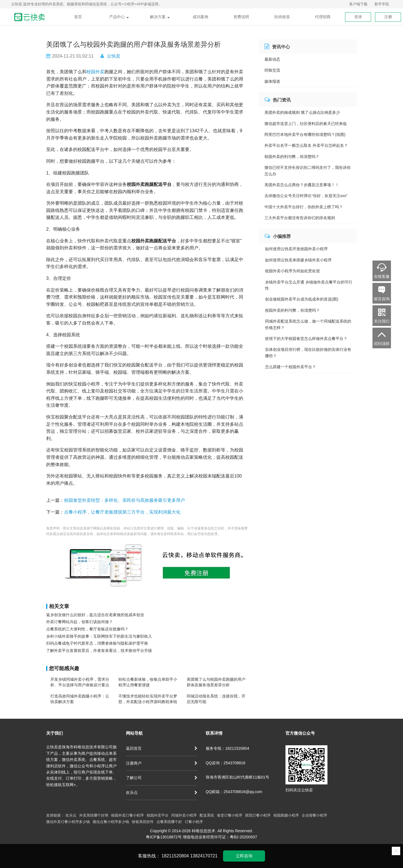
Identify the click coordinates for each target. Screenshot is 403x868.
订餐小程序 (194, 822)
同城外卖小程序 (184, 815)
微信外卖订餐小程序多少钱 (68, 822)
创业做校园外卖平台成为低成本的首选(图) (302, 299)
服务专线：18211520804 (228, 748)
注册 (388, 17)
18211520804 (175, 856)
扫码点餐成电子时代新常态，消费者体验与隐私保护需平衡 (97, 643)
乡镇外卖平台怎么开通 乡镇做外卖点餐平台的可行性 (309, 285)
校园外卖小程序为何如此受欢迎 (292, 271)
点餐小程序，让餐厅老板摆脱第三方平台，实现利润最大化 (122, 512)
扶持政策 (282, 17)
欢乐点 (162, 793)
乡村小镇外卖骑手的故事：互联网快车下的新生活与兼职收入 (99, 636)
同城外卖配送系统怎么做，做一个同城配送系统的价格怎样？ (308, 324)
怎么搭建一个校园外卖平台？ (290, 367)
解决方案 (160, 17)
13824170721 (204, 856)
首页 (78, 17)
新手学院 (382, 4)
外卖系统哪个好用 (94, 815)
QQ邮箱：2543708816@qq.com (234, 792)
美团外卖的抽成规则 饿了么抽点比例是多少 (302, 112)
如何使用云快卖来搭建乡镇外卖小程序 (298, 260)
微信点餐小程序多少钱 (111, 822)
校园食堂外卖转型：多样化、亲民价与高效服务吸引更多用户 (125, 500)
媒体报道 (272, 81)
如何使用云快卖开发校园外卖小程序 (296, 249)
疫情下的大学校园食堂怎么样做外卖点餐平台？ (306, 339)
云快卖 (114, 56)
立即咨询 (244, 856)
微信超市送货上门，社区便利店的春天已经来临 (306, 124)
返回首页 (162, 748)
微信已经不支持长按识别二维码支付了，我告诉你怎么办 (308, 171)
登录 (358, 17)
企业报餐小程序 (314, 815)
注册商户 (162, 763)
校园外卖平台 (158, 815)
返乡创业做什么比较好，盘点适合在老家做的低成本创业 (95, 615)
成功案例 (200, 17)
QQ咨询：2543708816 (226, 763)
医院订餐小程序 (258, 815)
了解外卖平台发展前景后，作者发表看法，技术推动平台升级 (99, 651)
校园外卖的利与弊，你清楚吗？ (292, 157)
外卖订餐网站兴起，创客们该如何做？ (79, 622)
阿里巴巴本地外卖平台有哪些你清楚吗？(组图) (305, 134)
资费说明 (241, 17)
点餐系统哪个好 (169, 822)
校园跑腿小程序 (286, 815)
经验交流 (272, 70)
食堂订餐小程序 (230, 815)
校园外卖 (95, 72)
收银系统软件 (143, 822)
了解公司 (162, 778)
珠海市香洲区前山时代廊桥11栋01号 (237, 777)
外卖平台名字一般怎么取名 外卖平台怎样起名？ (306, 145)
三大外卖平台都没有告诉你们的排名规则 (300, 218)
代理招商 (323, 17)
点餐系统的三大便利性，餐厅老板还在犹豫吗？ (87, 629)
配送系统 (207, 815)
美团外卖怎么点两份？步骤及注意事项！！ (302, 185)
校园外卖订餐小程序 (127, 815)
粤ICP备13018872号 (164, 837)
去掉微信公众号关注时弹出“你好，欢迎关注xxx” (306, 196)
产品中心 (119, 17)
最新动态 (272, 59)
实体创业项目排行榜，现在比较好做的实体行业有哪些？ (308, 353)
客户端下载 (358, 4)
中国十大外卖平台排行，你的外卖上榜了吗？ (304, 207)
